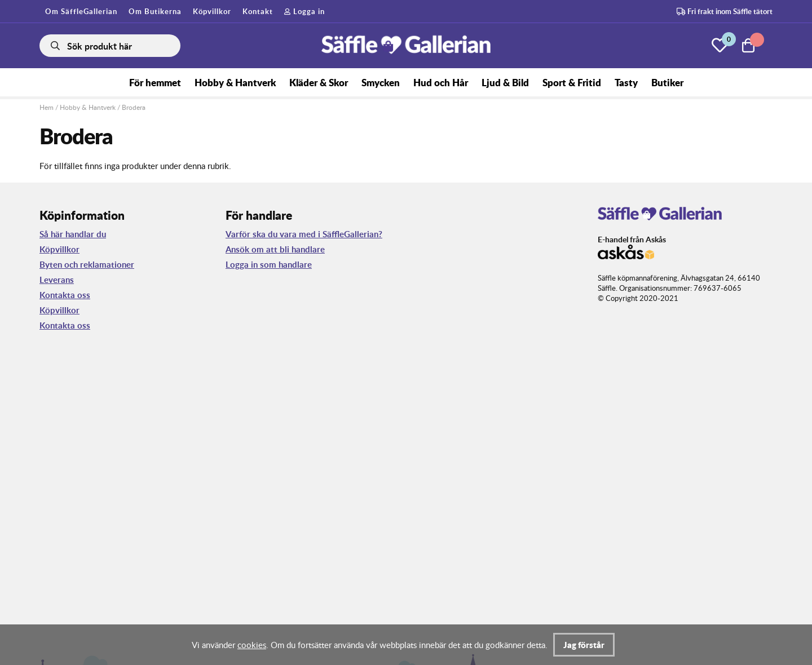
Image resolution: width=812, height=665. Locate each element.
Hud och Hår (441, 82)
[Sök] (110, 46)
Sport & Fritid (572, 82)
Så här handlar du (73, 234)
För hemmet (155, 82)
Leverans (57, 280)
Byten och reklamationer (87, 265)
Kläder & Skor (319, 82)
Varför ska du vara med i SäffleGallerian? (304, 234)
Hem (47, 107)
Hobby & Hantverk (235, 82)
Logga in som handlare (269, 265)
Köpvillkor (212, 11)
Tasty (626, 82)
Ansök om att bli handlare (275, 249)
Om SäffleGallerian (81, 11)
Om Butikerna (155, 11)
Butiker (667, 82)
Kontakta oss (65, 295)
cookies (252, 645)
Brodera (134, 107)
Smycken (381, 82)
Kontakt (258, 11)
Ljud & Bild (505, 82)
